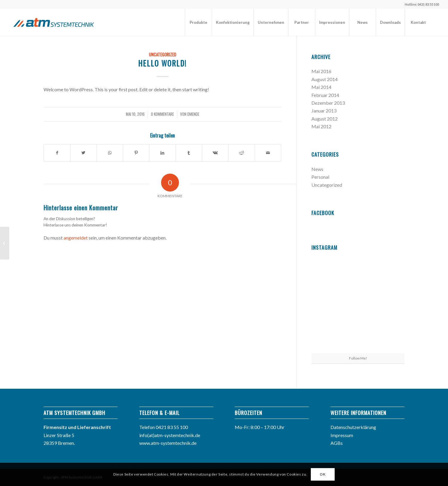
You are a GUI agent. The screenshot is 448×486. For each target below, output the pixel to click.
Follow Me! (358, 358)
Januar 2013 (324, 111)
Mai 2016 (321, 71)
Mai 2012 (321, 126)
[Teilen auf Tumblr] (189, 153)
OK (323, 474)
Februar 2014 (325, 95)
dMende (193, 114)
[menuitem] (198, 22)
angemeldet (76, 238)
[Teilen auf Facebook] (57, 153)
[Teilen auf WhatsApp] (110, 153)
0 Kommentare (162, 114)
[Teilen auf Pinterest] (136, 153)
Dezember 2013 (328, 103)
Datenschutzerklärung (353, 427)
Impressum (342, 435)
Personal (320, 177)
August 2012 (325, 119)
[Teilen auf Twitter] (83, 153)
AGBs (337, 443)
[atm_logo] (54, 22)
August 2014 (325, 79)
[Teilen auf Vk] (215, 153)
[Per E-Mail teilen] (268, 153)
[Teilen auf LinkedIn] (162, 153)
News (317, 169)
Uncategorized (163, 54)
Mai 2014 (321, 87)
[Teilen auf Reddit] (241, 153)
